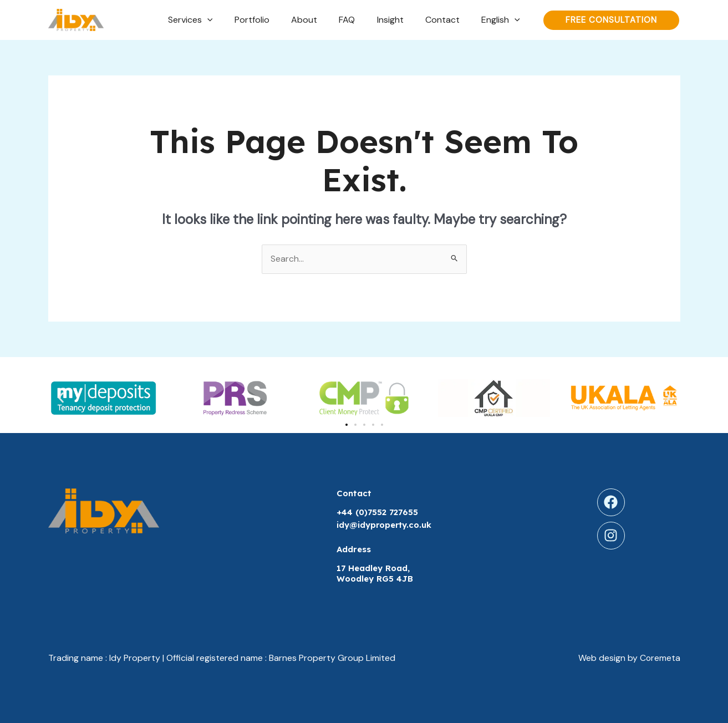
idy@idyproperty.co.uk (385, 525)
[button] (61, 398)
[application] (233, 20)
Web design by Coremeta (629, 658)
